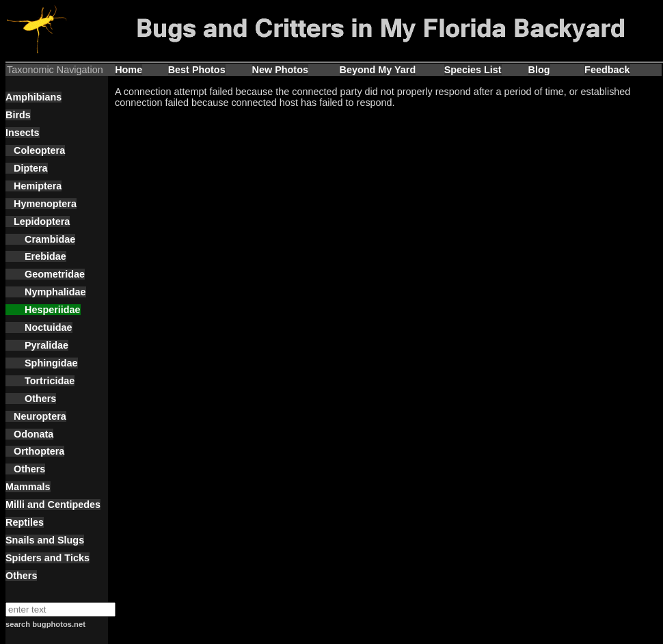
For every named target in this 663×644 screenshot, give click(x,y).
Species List (473, 70)
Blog (539, 70)
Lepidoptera (38, 222)
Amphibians (33, 97)
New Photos (280, 70)
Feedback (607, 70)
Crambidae (40, 239)
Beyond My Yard (378, 70)
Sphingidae (42, 363)
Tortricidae (40, 381)
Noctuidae (39, 327)
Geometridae (45, 274)
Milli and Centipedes (53, 505)
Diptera (27, 168)
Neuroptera (36, 416)
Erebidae (36, 256)
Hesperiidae (43, 310)
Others (31, 399)
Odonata (29, 434)
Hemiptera (33, 186)
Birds (18, 115)
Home (128, 70)
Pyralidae (37, 345)
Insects (23, 133)
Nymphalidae (46, 292)
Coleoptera (35, 150)
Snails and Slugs (45, 540)
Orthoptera (35, 451)
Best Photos (197, 70)
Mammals (28, 487)
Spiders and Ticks (48, 558)
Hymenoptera (41, 204)
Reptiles (25, 522)
